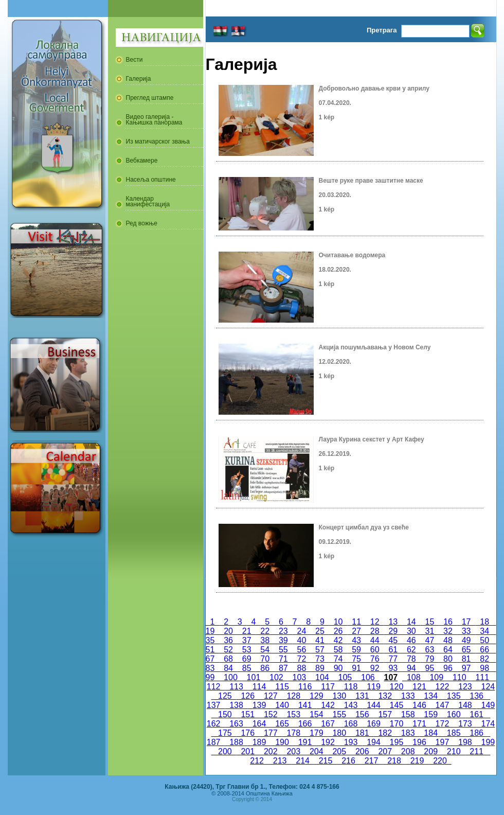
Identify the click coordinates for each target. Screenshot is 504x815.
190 (282, 742)
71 (283, 659)
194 (373, 742)
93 (393, 668)
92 (375, 668)
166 (305, 724)
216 (348, 761)
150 (225, 714)
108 (413, 677)
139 (259, 705)
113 (236, 687)
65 (466, 650)
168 (351, 724)
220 (440, 761)
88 (302, 668)
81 (466, 659)
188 (236, 742)
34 (484, 631)
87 (283, 668)
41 (320, 640)
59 (356, 650)
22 (265, 631)
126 (248, 696)
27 (356, 631)
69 (247, 659)
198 (465, 742)
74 (338, 659)
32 (448, 631)
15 (430, 622)
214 (302, 761)
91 (356, 668)
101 (254, 677)
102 (276, 677)
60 (375, 650)
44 (375, 640)
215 (326, 761)
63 (430, 650)
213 (280, 761)
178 (294, 733)
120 (397, 687)
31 (430, 631)
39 (283, 640)
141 (305, 705)
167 (328, 724)
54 (265, 650)
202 (271, 751)
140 (282, 705)
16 (448, 622)
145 (397, 705)
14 (411, 622)
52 (228, 650)
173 (465, 724)
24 (302, 631)
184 (430, 733)
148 (465, 705)
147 (442, 705)
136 (476, 696)
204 (316, 751)
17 (466, 622)
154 (316, 714)
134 (430, 696)
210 (454, 751)
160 (454, 714)
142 (328, 705)
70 (265, 659)
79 (430, 659)
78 (411, 659)
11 (356, 622)
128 (294, 696)
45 (393, 640)
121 (419, 687)
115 (282, 687)
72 (302, 659)
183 (408, 733)
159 (430, 714)
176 (248, 733)
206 (362, 751)
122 (442, 687)
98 (484, 668)
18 (484, 622)
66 (484, 650)
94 (411, 668)
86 (265, 668)
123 (465, 687)
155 (339, 714)
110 (459, 677)
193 (351, 742)
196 (419, 742)
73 (320, 659)
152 (271, 714)
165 (282, 724)
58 (338, 650)
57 (320, 650)
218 (394, 761)
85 (247, 668)
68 (228, 659)
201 (248, 751)
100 (230, 677)
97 (466, 668)
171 (419, 724)
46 (411, 640)
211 (476, 751)
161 (476, 714)
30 (411, 631)
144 (373, 705)
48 (448, 640)
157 (385, 714)
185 (454, 733)
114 (259, 687)
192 (328, 742)
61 (393, 650)
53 (247, 650)
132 (385, 696)
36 (228, 640)
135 (454, 696)
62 (411, 650)
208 (408, 751)
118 (351, 687)
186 (476, 733)
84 (228, 668)
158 (408, 714)
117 (328, 687)
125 (225, 696)
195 (397, 742)
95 (430, 668)
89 (320, 668)
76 (375, 659)
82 (484, 659)
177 (271, 733)
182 (385, 733)
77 (393, 659)
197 (442, 742)
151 (248, 714)
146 (419, 705)
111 (482, 677)
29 (393, 631)
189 (259, 742)
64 (448, 650)
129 (316, 696)
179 (316, 733)
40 (302, 640)
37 (247, 640)
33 (466, 631)
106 (368, 677)
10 (338, 622)
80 (448, 659)
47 (430, 640)
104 (322, 677)
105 (345, 677)
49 (466, 640)
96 (448, 668)
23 (283, 631)
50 (484, 640)
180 (339, 733)
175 (225, 733)
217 (371, 761)
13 (393, 622)
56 (302, 650)
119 (373, 687)
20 (228, 631)
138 (236, 705)
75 (356, 659)
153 (294, 714)
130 (339, 696)
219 (417, 761)
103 (299, 677)
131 (362, 696)
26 (338, 631)
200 (225, 751)
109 (437, 677)
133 (408, 696)
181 (362, 733)
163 (236, 724)
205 (339, 751)
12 (375, 622)
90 (338, 668)
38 (265, 640)
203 (294, 751)
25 (320, 631)
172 (442, 724)
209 (430, 751)
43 (356, 640)
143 (351, 705)
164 (259, 724)
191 (305, 742)
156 (362, 714)
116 (305, 687)
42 (338, 640)
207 (385, 751)
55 (283, 650)
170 (397, 724)
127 (271, 696)
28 (375, 631)
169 (373, 724)
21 (247, 631)
